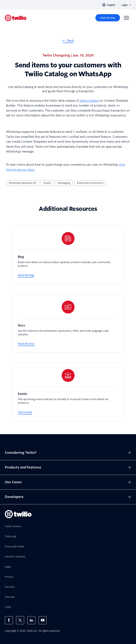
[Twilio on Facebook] (9, 620)
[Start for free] (108, 18)
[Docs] (68, 323)
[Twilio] (16, 18)
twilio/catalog (89, 101)
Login (126, 5)
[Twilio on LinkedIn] (31, 620)
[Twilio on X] (20, 620)
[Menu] (126, 18)
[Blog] (68, 255)
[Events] (68, 392)
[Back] (68, 41)
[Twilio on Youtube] (43, 620)
